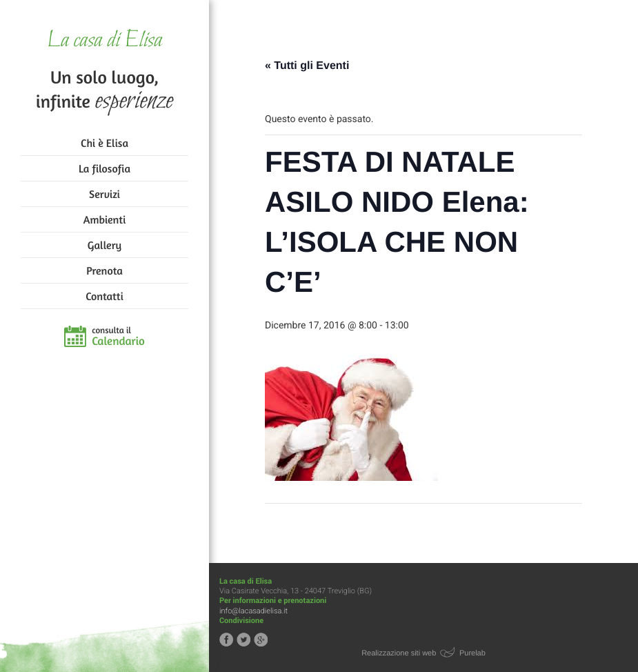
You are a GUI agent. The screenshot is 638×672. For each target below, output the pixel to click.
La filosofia (104, 168)
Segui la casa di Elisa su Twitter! (243, 640)
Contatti (104, 296)
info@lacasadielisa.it (253, 611)
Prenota (104, 270)
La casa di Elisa (104, 41)
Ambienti (104, 219)
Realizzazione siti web (399, 653)
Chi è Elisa (104, 143)
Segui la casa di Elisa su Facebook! (226, 640)
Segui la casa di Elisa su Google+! (261, 640)
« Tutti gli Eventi (307, 66)
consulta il (118, 337)
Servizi (104, 194)
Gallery (104, 245)
